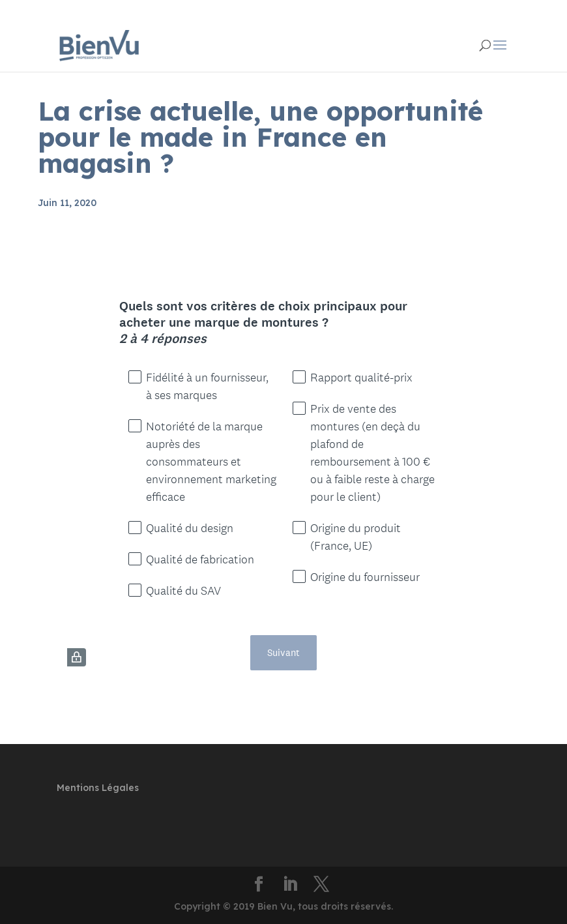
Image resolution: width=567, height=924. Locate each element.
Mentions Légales (98, 788)
